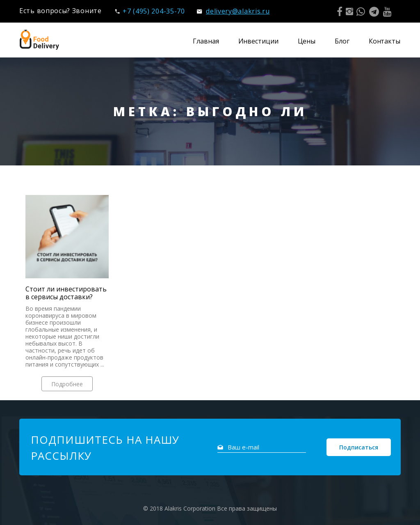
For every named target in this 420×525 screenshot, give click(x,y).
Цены (307, 41)
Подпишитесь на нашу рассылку (105, 448)
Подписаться (359, 447)
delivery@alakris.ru (233, 11)
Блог (342, 41)
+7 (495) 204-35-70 (150, 11)
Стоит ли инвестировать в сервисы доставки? (66, 293)
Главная (206, 41)
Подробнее (67, 384)
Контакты (385, 41)
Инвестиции (258, 41)
